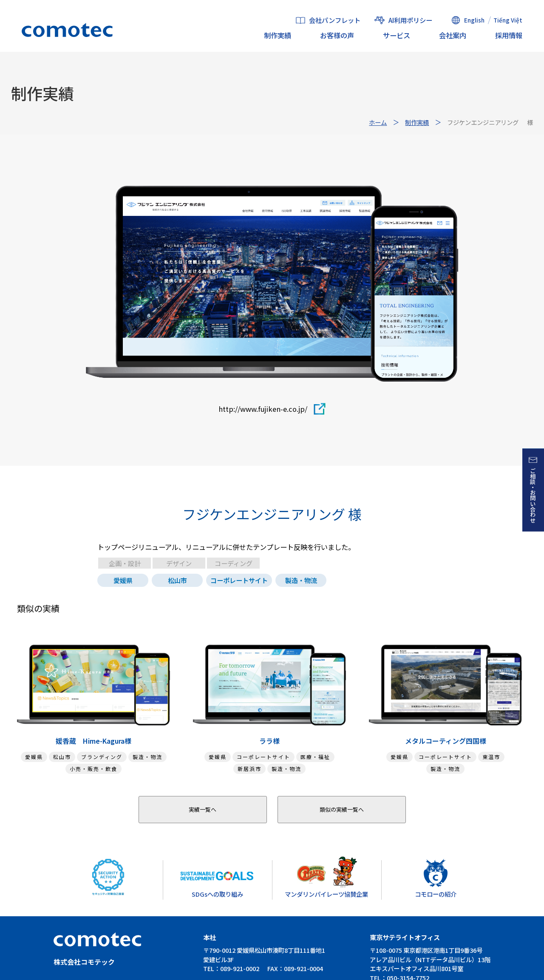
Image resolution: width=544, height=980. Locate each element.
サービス (397, 35)
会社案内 (453, 35)
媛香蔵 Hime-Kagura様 (93, 741)
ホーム (378, 122)
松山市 (177, 580)
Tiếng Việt (508, 20)
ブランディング (102, 757)
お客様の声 (337, 35)
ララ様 (269, 741)
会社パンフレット (335, 20)
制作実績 (278, 35)
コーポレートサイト (239, 580)
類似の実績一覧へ (342, 809)
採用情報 (509, 35)
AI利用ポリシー (410, 20)
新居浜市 (249, 769)
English (474, 20)
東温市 (491, 757)
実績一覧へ (203, 809)
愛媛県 (123, 580)
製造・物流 (301, 580)
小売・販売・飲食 (93, 769)
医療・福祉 (315, 757)
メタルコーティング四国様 (446, 741)
